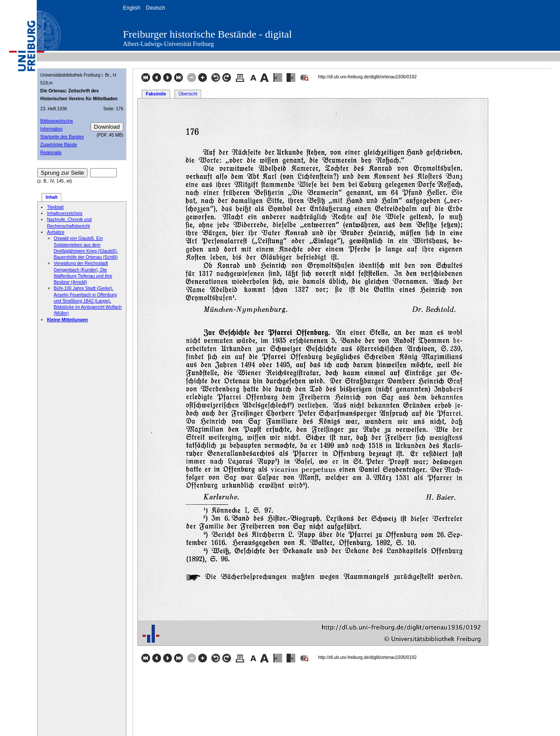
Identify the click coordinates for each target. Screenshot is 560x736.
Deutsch (155, 8)
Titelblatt (55, 207)
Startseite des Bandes (62, 137)
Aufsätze (56, 232)
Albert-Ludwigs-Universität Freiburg (168, 44)
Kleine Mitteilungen (67, 320)
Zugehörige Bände (59, 145)
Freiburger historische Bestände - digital (207, 34)
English (131, 8)
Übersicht (188, 94)
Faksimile (156, 94)
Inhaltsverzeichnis (65, 213)
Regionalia (51, 153)
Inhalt (51, 197)
